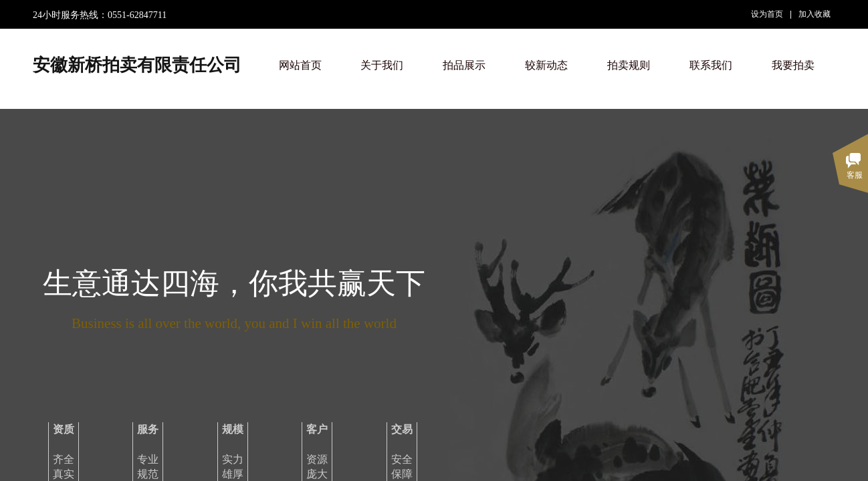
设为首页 (767, 14)
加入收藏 (815, 14)
